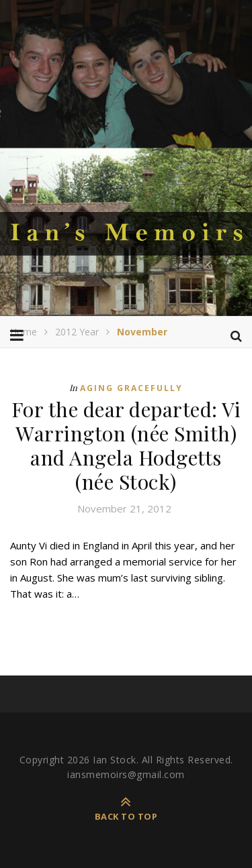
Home (24, 332)
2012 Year (77, 332)
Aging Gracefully (131, 388)
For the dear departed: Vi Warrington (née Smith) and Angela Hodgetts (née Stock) (126, 445)
